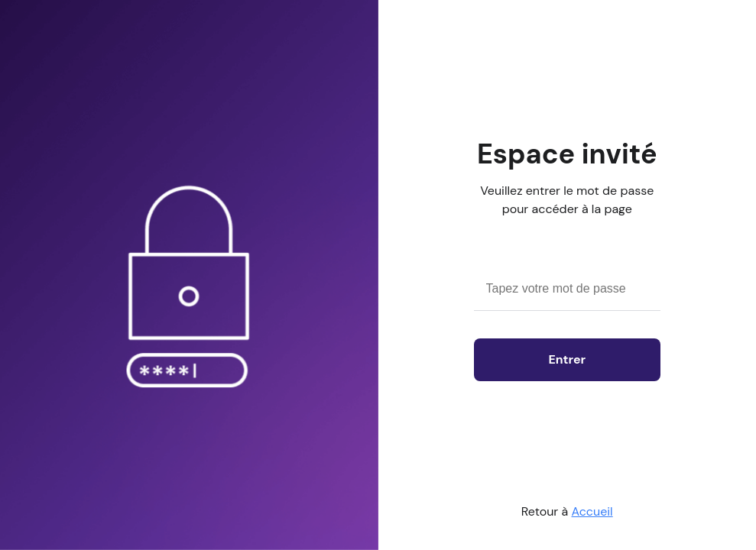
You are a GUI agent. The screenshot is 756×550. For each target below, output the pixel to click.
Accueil (592, 511)
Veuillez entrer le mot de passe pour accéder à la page (567, 200)
